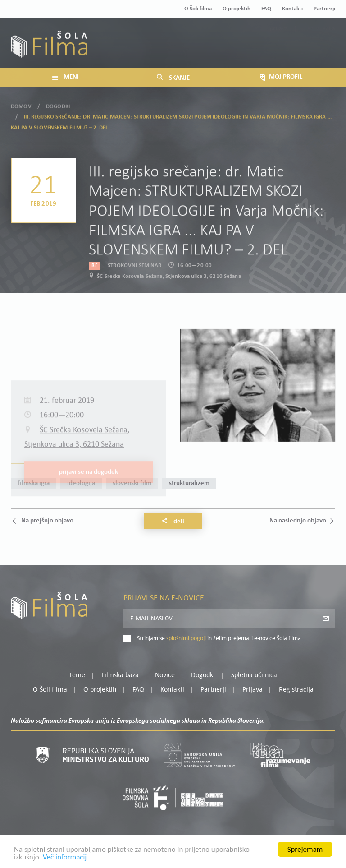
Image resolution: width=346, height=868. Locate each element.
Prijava (279, 48)
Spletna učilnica (254, 675)
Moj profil (289, 37)
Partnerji (324, 9)
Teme (77, 675)
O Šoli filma (198, 9)
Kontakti (292, 9)
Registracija (320, 48)
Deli (173, 522)
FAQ (266, 9)
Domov (21, 101)
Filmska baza (120, 675)
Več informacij (65, 860)
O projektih (237, 9)
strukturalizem (189, 483)
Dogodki (58, 101)
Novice (165, 675)
